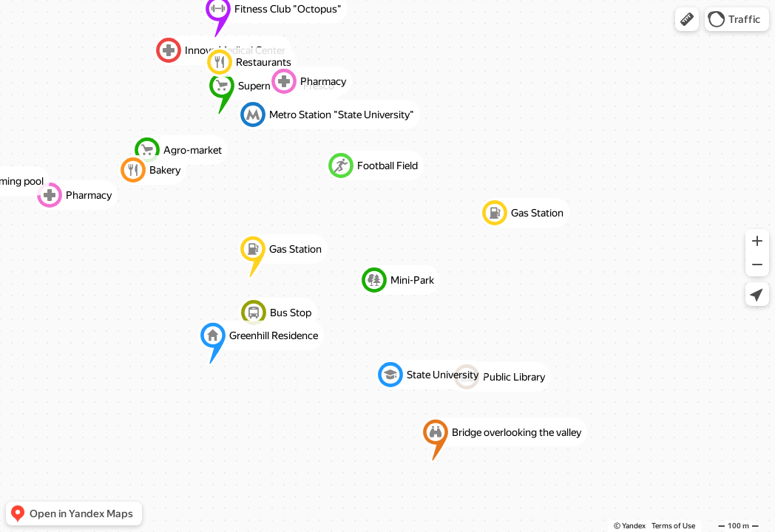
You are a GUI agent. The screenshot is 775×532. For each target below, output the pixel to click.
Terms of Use (673, 526)
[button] (687, 19)
